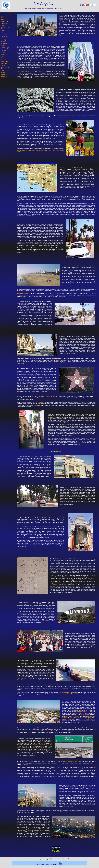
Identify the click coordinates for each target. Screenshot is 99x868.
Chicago (4, 29)
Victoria (3, 78)
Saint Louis (4, 62)
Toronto (3, 73)
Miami (3, 42)
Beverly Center (85, 715)
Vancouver (4, 76)
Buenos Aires (5, 27)
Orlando (3, 51)
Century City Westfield (72, 716)
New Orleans (5, 47)
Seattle (3, 71)
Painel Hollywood (45, 621)
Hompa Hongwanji (66, 583)
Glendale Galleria (82, 718)
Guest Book (67, 859)
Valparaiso (4, 74)
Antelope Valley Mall (68, 719)
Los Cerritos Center (89, 719)
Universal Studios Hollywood (49, 396)
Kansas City (5, 36)
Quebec (3, 60)
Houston (4, 34)
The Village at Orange (49, 731)
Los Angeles (5, 40)
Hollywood (58, 452)
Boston (3, 25)
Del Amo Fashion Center (84, 712)
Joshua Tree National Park (66, 692)
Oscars (58, 360)
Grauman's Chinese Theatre (45, 518)
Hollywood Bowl (39, 402)
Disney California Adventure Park (27, 150)
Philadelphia (5, 54)
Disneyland (59, 137)
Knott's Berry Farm (45, 150)
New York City (5, 49)
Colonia (3, 31)
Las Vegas (4, 38)
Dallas (3, 32)
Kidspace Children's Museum (71, 762)
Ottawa (3, 53)
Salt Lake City (5, 63)
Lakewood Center (78, 713)
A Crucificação (21, 674)
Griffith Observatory (23, 293)
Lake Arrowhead (84, 685)
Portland (4, 58)
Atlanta (3, 20)
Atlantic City (5, 22)
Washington (5, 80)
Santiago (4, 69)
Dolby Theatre (35, 457)
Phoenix (3, 56)
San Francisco (5, 67)
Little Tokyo (53, 575)
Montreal (4, 45)
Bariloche (4, 23)
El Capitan (30, 385)
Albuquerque (5, 18)
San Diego (4, 65)
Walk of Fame (65, 425)
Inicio (3, 16)
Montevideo (4, 43)
